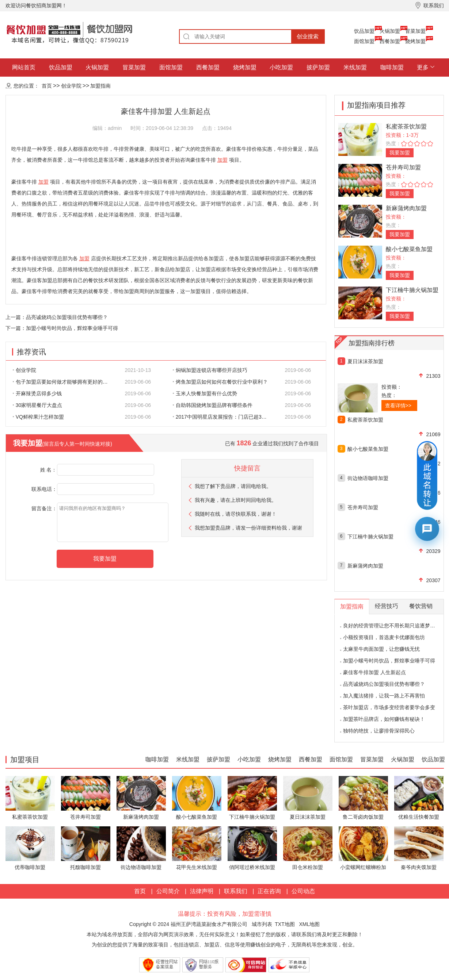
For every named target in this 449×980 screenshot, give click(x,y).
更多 (423, 67)
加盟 (222, 160)
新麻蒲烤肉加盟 (406, 208)
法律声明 (202, 891)
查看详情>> (398, 406)
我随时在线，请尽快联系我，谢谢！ (236, 514)
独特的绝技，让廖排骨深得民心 (379, 731)
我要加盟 (400, 153)
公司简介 (168, 891)
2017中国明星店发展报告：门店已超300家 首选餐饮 (224, 417)
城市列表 (262, 924)
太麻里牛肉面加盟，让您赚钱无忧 (381, 649)
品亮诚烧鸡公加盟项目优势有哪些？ (67, 317)
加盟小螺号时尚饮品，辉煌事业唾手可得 (72, 328)
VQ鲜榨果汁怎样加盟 (38, 417)
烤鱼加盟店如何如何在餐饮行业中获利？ (220, 382)
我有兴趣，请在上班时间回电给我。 (236, 500)
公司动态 (303, 891)
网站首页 (24, 67)
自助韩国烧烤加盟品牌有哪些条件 (213, 405)
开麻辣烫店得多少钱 (37, 393)
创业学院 (71, 86)
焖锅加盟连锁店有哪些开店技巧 (210, 370)
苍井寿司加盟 (403, 167)
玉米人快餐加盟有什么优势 (205, 393)
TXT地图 (285, 924)
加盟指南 (100, 86)
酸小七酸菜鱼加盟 (409, 249)
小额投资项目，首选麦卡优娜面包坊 (384, 637)
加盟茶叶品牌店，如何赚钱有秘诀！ (384, 719)
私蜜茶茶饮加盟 (406, 126)
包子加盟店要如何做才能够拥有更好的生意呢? (64, 382)
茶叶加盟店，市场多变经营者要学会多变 (389, 707)
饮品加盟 (364, 31)
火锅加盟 (390, 31)
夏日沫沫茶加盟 (365, 361)
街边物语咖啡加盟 (368, 478)
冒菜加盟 (415, 31)
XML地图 (309, 924)
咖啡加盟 (392, 67)
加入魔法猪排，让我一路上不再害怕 (384, 696)
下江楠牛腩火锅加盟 (412, 290)
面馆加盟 (364, 41)
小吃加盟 (281, 67)
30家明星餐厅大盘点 (38, 405)
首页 (47, 86)
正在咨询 (269, 891)
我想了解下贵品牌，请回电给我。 (233, 486)
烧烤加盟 (415, 41)
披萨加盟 (318, 67)
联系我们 (236, 891)
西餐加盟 (390, 41)
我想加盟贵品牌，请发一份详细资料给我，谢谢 (248, 528)
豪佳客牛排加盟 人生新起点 (374, 672)
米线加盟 (355, 67)
